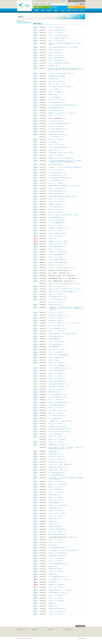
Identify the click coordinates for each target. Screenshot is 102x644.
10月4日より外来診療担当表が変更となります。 (58, 191)
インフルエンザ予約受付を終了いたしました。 (57, 137)
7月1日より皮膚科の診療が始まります (56, 344)
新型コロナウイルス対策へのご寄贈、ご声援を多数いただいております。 (62, 268)
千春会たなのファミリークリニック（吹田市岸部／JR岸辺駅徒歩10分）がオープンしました (66, 292)
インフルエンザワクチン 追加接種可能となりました (59, 365)
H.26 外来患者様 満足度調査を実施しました (57, 475)
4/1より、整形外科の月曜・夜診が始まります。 (58, 416)
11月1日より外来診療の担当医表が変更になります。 (59, 548)
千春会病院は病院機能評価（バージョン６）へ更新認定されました (61, 590)
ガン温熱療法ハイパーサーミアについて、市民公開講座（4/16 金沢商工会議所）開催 (65, 167)
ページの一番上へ (80, 626)
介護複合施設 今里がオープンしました (56, 454)
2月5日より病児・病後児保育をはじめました (57, 357)
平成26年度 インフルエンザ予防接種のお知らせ (58, 484)
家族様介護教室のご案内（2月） (55, 66)
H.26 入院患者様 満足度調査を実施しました (57, 472)
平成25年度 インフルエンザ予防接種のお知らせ (58, 505)
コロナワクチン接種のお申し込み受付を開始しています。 (60, 147)
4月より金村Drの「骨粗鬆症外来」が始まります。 (58, 129)
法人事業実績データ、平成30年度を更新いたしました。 (59, 315)
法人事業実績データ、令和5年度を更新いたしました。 (59, 228)
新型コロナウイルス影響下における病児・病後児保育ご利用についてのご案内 (63, 215)
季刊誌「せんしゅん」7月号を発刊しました (57, 50)
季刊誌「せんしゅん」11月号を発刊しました (57, 542)
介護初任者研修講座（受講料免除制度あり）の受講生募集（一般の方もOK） (63, 196)
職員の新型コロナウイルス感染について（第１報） (58, 244)
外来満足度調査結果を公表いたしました (56, 508)
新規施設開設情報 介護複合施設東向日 (57, 585)
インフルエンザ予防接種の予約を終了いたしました (58, 180)
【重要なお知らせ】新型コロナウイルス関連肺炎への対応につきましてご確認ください (65, 284)
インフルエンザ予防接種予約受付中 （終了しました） (59, 395)
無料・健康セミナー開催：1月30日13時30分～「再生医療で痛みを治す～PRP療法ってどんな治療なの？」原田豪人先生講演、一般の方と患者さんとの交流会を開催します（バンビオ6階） (66, 70)
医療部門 (59, 7)
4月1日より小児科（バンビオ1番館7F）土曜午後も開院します (60, 464)
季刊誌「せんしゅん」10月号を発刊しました (57, 41)
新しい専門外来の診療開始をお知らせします (57, 217)
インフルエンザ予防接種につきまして (56, 89)
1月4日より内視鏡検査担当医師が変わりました (58, 247)
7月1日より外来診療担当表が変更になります (57, 405)
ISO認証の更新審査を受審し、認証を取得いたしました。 (59, 593)
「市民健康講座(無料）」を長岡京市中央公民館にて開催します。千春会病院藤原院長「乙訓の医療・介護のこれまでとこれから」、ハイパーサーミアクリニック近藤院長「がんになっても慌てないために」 (66, 309)
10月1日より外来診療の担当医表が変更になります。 (59, 556)
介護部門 (77, 7)
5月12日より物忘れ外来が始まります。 (56, 165)
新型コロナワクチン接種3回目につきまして (57, 210)
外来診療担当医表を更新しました (55, 392)
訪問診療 (69, 11)
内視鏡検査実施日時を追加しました (55, 339)
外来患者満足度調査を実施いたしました (56, 336)
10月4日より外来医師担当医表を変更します (57, 371)
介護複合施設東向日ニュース (54, 582)
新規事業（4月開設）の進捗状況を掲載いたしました (59, 467)
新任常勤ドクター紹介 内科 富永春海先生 (57, 440)
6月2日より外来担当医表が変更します (56, 52)
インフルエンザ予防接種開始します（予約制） (57, 300)
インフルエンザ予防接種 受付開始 (55, 434)
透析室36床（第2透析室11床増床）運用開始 (57, 76)
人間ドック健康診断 (56, 11)
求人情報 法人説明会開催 (54, 360)
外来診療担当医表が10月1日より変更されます (57, 609)
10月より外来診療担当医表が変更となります (57, 103)
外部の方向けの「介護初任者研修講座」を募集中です (59, 262)
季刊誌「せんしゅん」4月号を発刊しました (57, 27)
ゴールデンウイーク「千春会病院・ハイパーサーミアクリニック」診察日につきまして (65, 323)
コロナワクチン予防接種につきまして (56, 97)
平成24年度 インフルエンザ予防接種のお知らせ (58, 553)
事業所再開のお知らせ (53, 239)
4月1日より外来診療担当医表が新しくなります (58, 175)
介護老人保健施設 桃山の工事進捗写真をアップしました (59, 387)
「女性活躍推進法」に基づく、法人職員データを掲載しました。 (61, 421)
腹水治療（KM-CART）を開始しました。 (56, 569)
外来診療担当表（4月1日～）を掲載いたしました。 (58, 462)
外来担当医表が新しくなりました (55, 519)
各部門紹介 (49, 11)
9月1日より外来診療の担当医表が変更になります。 (58, 564)
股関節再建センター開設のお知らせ (55, 204)
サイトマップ (43, 4)
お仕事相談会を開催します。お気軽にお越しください (59, 134)
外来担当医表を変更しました (54, 451)
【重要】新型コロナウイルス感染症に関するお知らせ (59, 252)
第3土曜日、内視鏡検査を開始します (56, 527)
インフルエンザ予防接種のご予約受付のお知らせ (58, 260)
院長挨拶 (43, 11)
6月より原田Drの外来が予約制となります (56, 121)
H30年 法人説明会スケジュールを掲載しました (58, 350)
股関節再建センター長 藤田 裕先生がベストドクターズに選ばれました (62, 113)
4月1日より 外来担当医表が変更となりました (58, 30)
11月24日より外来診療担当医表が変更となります (58, 255)
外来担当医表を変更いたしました (55, 495)
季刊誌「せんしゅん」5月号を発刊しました (57, 587)
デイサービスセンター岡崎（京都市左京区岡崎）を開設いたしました (62, 73)
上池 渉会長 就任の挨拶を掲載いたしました (57, 489)
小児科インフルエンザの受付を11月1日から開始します (59, 35)
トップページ (36, 4)
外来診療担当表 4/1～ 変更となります (56, 320)
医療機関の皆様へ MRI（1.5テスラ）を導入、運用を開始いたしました (62, 158)
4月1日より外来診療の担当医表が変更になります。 (58, 535)
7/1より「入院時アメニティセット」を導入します (58, 410)
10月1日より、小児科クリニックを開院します (57, 513)
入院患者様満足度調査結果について (55, 503)
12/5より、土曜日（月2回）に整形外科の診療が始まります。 (60, 432)
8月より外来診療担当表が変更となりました (57, 110)
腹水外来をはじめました (53, 521)
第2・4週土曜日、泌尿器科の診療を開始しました (58, 529)
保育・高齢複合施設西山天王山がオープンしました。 (59, 297)
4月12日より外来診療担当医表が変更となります (58, 233)
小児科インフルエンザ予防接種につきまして (57, 92)
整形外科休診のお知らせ (53, 545)
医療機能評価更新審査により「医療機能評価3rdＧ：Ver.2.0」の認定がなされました (64, 186)
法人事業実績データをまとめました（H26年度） (58, 426)
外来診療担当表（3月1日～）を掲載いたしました (58, 470)
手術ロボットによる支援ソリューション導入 (57, 84)
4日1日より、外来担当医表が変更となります (57, 58)
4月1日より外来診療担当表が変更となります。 (58, 207)
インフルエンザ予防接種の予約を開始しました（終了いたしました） (62, 368)
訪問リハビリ (75, 11)
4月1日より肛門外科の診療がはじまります (57, 459)
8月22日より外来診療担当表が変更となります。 (58, 194)
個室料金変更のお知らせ (53, 95)
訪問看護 (62, 11)
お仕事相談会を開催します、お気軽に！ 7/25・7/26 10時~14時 (61, 153)
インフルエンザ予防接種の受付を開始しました (57, 223)
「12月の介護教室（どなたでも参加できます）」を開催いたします (61, 87)
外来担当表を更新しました (54, 142)
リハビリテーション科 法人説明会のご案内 (57, 558)
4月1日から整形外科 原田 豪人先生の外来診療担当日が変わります (61, 178)
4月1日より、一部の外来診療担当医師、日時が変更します (60, 63)
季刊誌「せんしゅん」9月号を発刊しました (57, 561)
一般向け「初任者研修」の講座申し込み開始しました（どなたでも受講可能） (63, 47)
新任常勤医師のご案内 (53, 566)
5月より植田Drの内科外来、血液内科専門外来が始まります (60, 124)
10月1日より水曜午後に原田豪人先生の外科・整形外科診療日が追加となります (64, 105)
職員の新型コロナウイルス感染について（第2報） (58, 241)
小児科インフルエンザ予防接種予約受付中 (57, 220)
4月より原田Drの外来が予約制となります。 (57, 132)
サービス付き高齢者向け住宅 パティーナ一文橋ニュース (60, 580)
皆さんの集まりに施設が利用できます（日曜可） (58, 397)
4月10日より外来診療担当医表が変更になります (58, 381)
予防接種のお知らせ (52, 603)
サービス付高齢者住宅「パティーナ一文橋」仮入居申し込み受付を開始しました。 (64, 550)
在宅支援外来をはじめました (54, 524)
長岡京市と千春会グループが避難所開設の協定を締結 (59, 355)
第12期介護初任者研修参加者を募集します (57, 108)
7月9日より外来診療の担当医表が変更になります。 (58, 577)
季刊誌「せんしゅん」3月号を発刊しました (57, 595)
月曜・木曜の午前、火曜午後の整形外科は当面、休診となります (61, 429)
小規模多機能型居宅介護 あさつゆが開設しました (58, 445)
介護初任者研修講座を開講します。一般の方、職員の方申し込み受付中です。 (63, 334)
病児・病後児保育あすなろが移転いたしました (57, 172)
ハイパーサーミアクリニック (82, 11)
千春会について (42, 7)
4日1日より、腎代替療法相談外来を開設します (58, 60)
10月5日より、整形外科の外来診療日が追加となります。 (59, 402)
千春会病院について (37, 11)
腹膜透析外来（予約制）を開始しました (56, 305)
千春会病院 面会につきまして (55, 150)
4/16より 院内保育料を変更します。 (56, 418)
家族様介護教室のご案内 (53, 79)
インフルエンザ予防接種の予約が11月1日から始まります (59, 38)
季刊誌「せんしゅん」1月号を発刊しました (57, 33)
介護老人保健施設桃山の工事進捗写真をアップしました (59, 384)
